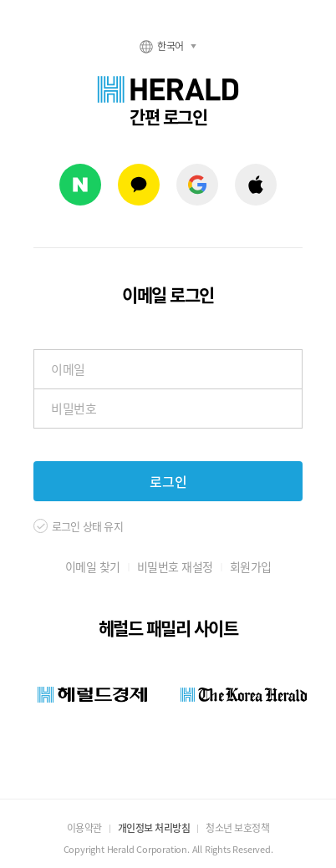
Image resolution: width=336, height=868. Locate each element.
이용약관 (84, 828)
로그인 (168, 481)
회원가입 (251, 566)
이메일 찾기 (93, 566)
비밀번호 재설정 (175, 566)
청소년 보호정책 (237, 828)
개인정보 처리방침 (154, 828)
